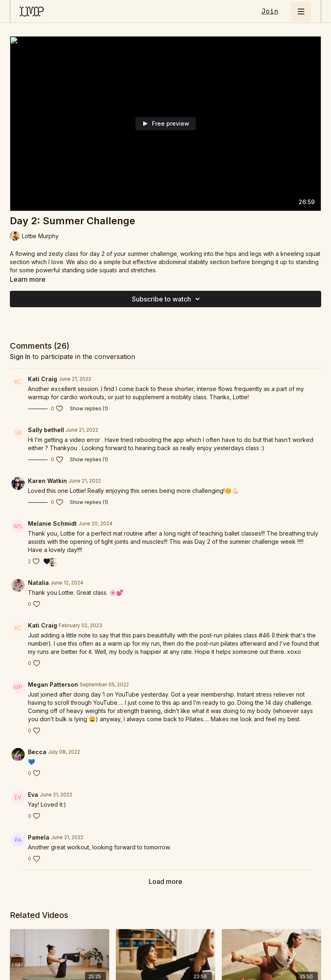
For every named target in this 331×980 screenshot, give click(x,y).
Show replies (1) (89, 408)
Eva (33, 795)
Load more (165, 881)
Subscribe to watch (167, 299)
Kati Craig (43, 379)
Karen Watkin (47, 481)
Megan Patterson (53, 684)
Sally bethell (46, 430)
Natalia (38, 583)
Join (270, 11)
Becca (37, 752)
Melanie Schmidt (52, 523)
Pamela (39, 837)
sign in (20, 357)
